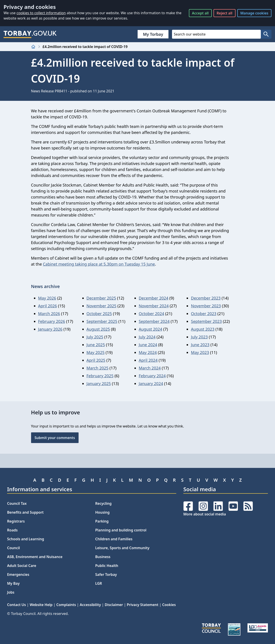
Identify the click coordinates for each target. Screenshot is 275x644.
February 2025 (100, 376)
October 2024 (151, 314)
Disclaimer (114, 605)
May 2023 (200, 352)
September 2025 (102, 321)
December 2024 (153, 298)
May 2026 (47, 298)
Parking (102, 521)
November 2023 (206, 306)
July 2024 (147, 337)
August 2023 (203, 329)
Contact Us (17, 605)
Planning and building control (121, 530)
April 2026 (48, 306)
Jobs (11, 592)
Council (14, 548)
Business (103, 557)
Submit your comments (55, 438)
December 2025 (101, 298)
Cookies (169, 605)
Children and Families (114, 539)
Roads (12, 530)
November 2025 (102, 306)
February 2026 (52, 321)
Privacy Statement (142, 605)
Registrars (16, 521)
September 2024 (154, 321)
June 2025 (96, 345)
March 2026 (49, 314)
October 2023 (204, 314)
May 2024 (148, 352)
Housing (102, 512)
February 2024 (152, 376)
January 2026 (50, 329)
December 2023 (206, 298)
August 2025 (98, 329)
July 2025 (95, 337)
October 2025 (99, 314)
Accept (200, 13)
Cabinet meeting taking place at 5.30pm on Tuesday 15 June (99, 264)
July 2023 (199, 337)
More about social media (205, 514)
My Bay (13, 583)
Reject (225, 13)
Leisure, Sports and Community (122, 548)
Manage (254, 13)
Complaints (66, 605)
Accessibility (90, 605)
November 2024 (154, 306)
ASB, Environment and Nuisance (35, 557)
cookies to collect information (41, 13)
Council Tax (17, 503)
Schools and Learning (26, 539)
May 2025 (96, 352)
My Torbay (153, 34)
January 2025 (99, 384)
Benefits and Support (25, 512)
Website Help (41, 605)
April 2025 (96, 360)
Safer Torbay (106, 574)
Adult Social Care (22, 566)
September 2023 (206, 321)
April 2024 (148, 360)
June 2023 (200, 345)
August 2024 (150, 329)
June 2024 (148, 345)
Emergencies (18, 574)
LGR (99, 583)
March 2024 (150, 368)
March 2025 (98, 368)
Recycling (103, 503)
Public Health (107, 566)
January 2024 (151, 384)
